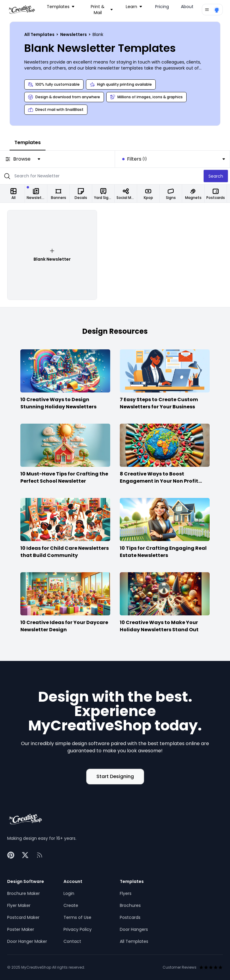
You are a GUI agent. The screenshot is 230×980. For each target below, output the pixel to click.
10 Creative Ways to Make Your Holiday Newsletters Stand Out (159, 626)
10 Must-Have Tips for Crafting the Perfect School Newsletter (64, 477)
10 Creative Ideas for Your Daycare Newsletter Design (64, 626)
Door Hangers (134, 929)
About (187, 7)
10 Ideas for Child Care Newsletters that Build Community (65, 552)
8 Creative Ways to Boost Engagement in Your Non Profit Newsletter (159, 481)
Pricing (162, 7)
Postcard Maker (23, 917)
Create (71, 905)
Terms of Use (77, 917)
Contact (72, 941)
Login (69, 893)
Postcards (130, 917)
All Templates (40, 34)
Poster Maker (21, 929)
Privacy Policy (78, 929)
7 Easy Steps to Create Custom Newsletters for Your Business (159, 403)
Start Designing (115, 776)
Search (216, 176)
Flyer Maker (19, 905)
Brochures (130, 905)
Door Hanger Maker (27, 941)
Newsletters (74, 34)
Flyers (126, 893)
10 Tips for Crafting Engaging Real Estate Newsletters (163, 552)
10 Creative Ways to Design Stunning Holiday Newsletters (58, 403)
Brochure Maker (24, 893)
